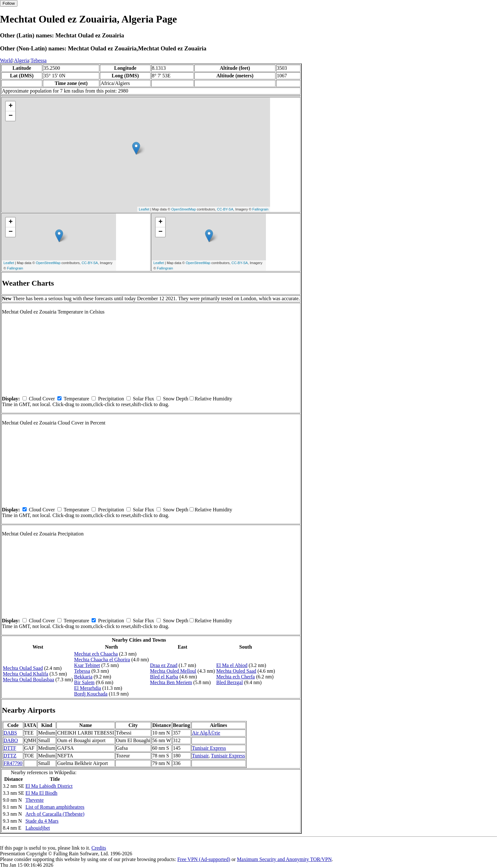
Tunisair (200, 756)
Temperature (77, 399)
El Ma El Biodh (41, 793)
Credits (99, 848)
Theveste (35, 800)
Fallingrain (260, 209)
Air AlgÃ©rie (206, 733)
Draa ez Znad (164, 665)
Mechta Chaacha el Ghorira (102, 660)
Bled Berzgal (229, 682)
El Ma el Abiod (232, 665)
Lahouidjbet (38, 828)
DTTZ (10, 756)
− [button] (11, 116)
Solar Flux (143, 399)
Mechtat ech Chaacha (96, 654)
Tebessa (38, 60)
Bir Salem (84, 682)
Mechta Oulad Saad (23, 668)
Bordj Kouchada (91, 694)
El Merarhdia (88, 688)
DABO (11, 740)
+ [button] (11, 106)
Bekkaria (83, 677)
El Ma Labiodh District (49, 786)
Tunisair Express (209, 748)
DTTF (10, 748)
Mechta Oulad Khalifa (26, 674)
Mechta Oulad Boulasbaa (29, 680)
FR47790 (13, 763)
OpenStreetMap (184, 209)
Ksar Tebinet (87, 665)
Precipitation (111, 399)
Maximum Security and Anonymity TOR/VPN (284, 859)
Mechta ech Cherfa (236, 677)
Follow (9, 3)
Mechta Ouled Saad (236, 671)
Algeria (22, 60)
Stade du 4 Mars (42, 821)
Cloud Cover (42, 399)
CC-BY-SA (225, 209)
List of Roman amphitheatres (55, 807)
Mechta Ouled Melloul (173, 671)
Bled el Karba (164, 677)
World (6, 60)
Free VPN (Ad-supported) (204, 859)
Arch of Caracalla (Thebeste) (55, 814)
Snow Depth (176, 399)
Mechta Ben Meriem (171, 682)
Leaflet (144, 209)
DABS (10, 733)
